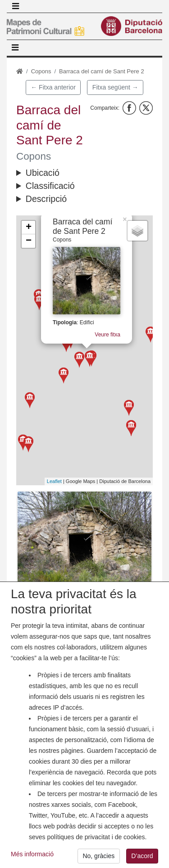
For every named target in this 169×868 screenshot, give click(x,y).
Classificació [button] (50, 186)
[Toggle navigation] (15, 6)
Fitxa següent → (115, 87)
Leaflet (54, 481)
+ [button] (29, 228)
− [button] (29, 241)
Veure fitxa (112, 333)
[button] (84, 542)
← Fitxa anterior (53, 87)
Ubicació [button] (43, 173)
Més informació (32, 860)
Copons (41, 71)
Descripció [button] (46, 199)
